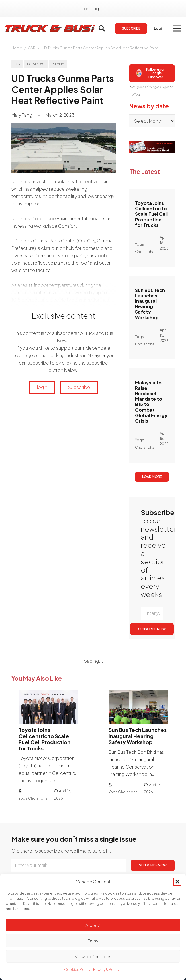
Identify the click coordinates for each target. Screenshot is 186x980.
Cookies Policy (77, 970)
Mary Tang (22, 115)
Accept (93, 925)
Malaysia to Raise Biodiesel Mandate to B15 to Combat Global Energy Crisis (151, 402)
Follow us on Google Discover (151, 73)
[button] (177, 882)
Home (17, 48)
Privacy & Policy (106, 970)
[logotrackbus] (50, 28)
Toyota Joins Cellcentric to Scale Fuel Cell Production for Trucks (151, 214)
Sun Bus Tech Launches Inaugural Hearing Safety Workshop (150, 304)
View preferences (93, 956)
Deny (93, 941)
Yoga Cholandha (33, 798)
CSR (32, 48)
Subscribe (79, 387)
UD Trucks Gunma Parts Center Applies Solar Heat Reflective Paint (100, 48)
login (42, 387)
